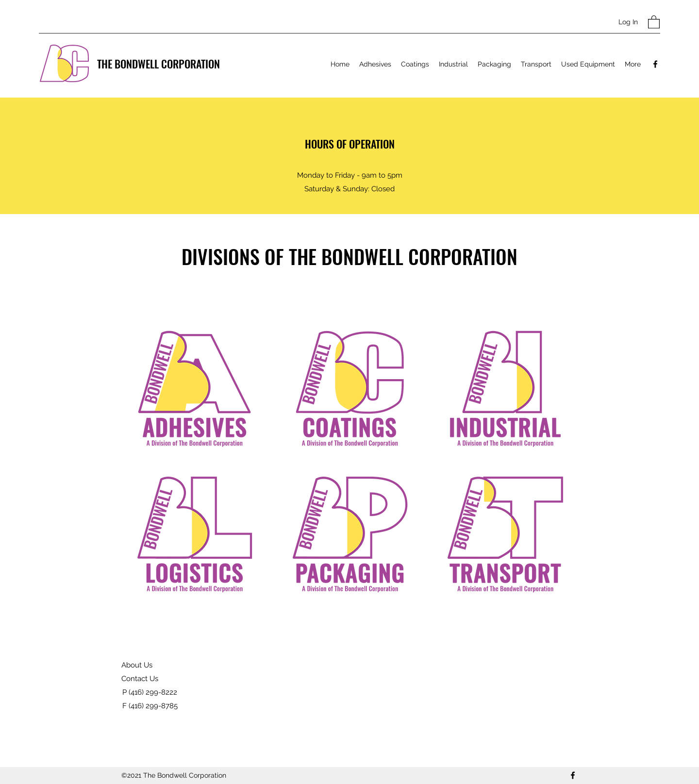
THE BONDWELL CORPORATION (158, 64)
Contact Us (140, 679)
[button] (654, 22)
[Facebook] (655, 64)
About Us (137, 665)
